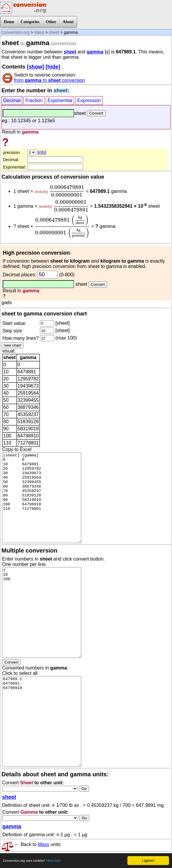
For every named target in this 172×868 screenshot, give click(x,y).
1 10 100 (42, 612)
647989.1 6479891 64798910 (42, 721)
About (68, 22)
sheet (54, 32)
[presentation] (67, 191)
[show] (35, 67)
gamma (95, 52)
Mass (39, 32)
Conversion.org (15, 32)
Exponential (60, 100)
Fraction (34, 100)
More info (59, 861)
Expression (89, 100)
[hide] (53, 67)
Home (9, 22)
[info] (42, 152)
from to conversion (49, 80)
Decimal (12, 100)
